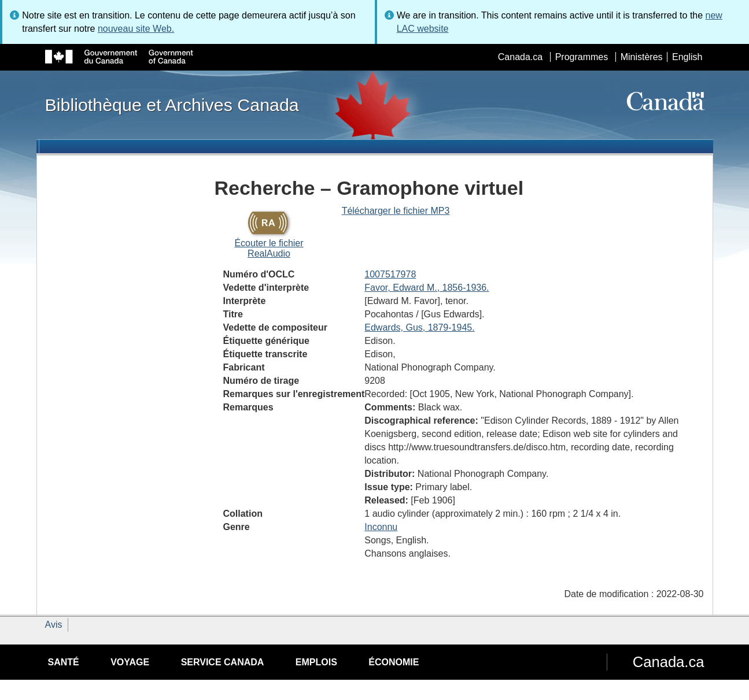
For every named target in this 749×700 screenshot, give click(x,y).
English (687, 57)
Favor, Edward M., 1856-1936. (427, 288)
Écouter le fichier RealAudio (269, 248)
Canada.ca (520, 57)
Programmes (582, 57)
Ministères (642, 57)
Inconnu (381, 527)
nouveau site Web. (136, 29)
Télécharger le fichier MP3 (396, 211)
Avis (54, 625)
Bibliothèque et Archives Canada (172, 105)
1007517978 (390, 274)
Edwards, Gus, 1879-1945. (419, 327)
